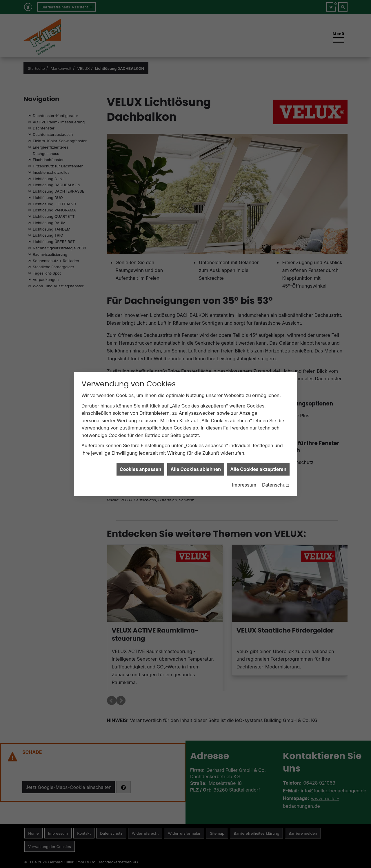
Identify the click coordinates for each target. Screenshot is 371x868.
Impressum (244, 472)
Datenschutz (276, 472)
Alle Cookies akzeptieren (258, 456)
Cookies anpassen (141, 456)
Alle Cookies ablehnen (196, 456)
